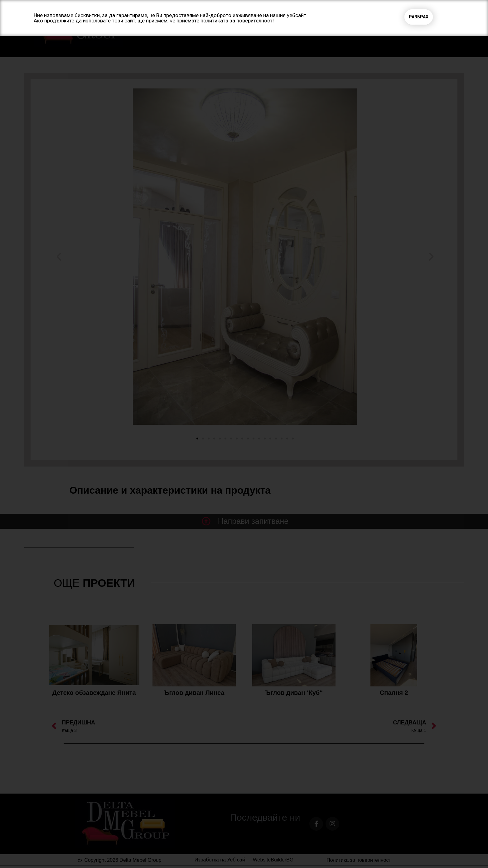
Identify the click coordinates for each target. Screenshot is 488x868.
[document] (244, 434)
